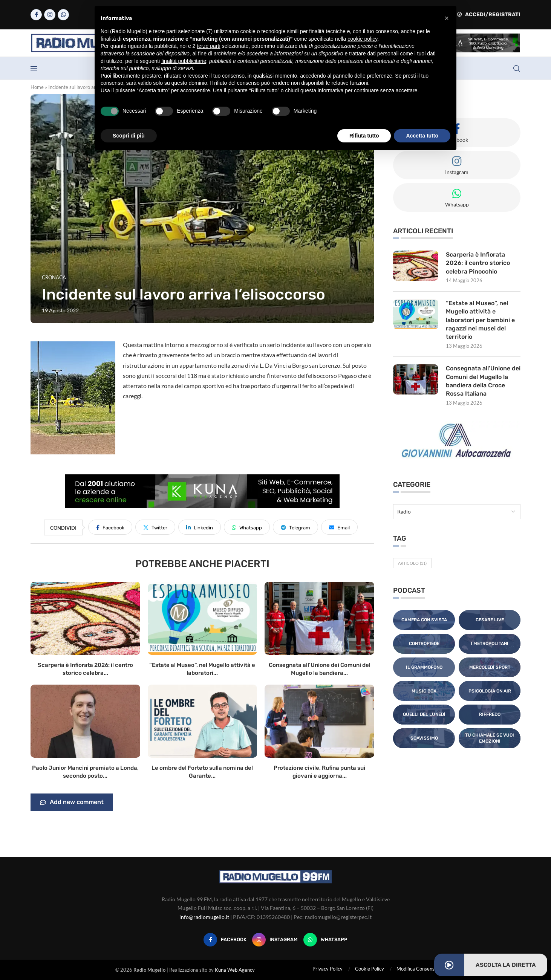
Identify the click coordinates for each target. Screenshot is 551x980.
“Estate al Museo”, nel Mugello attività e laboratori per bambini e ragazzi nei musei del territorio (480, 320)
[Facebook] (36, 15)
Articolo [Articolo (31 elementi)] (412, 563)
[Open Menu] (34, 68)
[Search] (517, 69)
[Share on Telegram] (295, 527)
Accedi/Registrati (489, 15)
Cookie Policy (370, 969)
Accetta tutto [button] (422, 136)
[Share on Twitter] (155, 527)
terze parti (208, 46)
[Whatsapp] (63, 15)
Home (37, 87)
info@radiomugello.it (204, 917)
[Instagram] (50, 15)
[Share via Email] (339, 527)
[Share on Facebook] (110, 527)
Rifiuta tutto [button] (364, 136)
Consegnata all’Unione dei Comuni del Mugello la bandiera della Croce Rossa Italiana (483, 381)
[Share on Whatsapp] (247, 527)
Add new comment (72, 803)
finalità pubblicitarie (184, 61)
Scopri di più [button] (129, 136)
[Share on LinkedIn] (200, 527)
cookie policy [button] (362, 39)
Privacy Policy (328, 969)
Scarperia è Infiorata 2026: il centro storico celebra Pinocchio (478, 263)
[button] (447, 18)
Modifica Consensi (416, 969)
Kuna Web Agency (235, 970)
